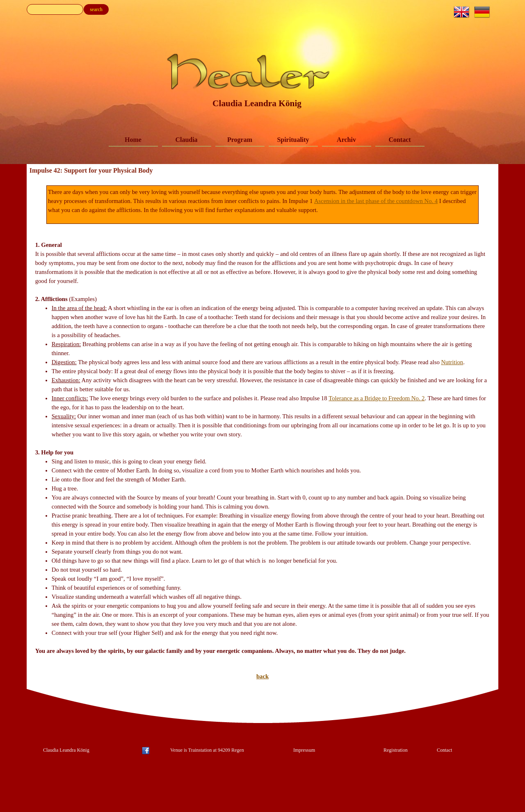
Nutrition (452, 362)
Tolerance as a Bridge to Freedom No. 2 (377, 398)
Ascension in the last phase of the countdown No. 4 (376, 201)
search (96, 9)
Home (133, 140)
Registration (396, 750)
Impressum (304, 750)
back (262, 676)
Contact (399, 140)
